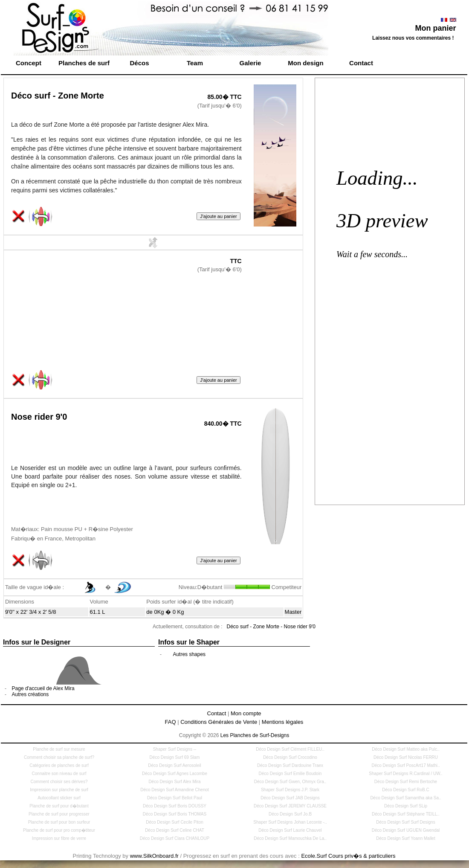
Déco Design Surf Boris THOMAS (175, 814)
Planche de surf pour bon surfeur (59, 822)
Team (195, 63)
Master (293, 612)
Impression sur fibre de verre (59, 838)
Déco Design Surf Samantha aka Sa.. (405, 798)
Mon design (305, 63)
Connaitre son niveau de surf (59, 774)
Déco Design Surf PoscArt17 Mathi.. (405, 765)
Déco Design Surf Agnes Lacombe (175, 774)
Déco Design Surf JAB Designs (290, 798)
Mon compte (246, 713)
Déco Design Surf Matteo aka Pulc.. (405, 749)
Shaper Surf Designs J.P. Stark (290, 790)
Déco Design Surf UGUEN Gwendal (406, 830)
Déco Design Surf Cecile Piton (175, 822)
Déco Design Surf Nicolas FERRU (406, 757)
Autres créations (30, 694)
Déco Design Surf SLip (406, 806)
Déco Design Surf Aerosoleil (175, 765)
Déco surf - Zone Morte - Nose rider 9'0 (271, 627)
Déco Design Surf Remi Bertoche (406, 782)
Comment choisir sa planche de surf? (59, 757)
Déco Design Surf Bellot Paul (175, 798)
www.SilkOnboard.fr (154, 856)
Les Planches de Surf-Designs (255, 735)
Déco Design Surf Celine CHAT (175, 830)
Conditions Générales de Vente (219, 722)
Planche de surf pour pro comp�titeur (59, 830)
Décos (139, 63)
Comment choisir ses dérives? (59, 782)
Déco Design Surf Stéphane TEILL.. (406, 814)
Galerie (250, 63)
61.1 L (97, 612)
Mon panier (435, 28)
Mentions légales (283, 722)
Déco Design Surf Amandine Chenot (175, 790)
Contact (361, 63)
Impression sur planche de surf (59, 790)
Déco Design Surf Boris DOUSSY (175, 806)
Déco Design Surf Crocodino (290, 757)
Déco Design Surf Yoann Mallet (405, 838)
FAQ (171, 722)
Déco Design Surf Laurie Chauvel (290, 830)
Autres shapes (189, 654)
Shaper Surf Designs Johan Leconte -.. (290, 822)
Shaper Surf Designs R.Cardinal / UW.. (405, 774)
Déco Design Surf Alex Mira (174, 782)
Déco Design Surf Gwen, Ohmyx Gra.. (290, 782)
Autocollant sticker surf (59, 798)
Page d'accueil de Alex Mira (43, 688)
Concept (29, 63)
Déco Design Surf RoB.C (406, 790)
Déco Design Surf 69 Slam (175, 757)
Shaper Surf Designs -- (175, 749)
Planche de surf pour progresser (59, 814)
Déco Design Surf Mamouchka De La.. (290, 838)
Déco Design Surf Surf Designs (405, 822)
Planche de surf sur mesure (59, 749)
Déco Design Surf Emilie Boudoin (290, 774)
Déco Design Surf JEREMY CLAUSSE (290, 806)
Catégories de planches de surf (59, 765)
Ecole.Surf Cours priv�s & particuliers (348, 856)
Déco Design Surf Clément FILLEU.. (290, 749)
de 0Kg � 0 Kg (165, 612)
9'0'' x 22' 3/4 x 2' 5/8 (30, 612)
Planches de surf (84, 63)
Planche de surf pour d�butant (59, 806)
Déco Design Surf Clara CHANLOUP (175, 838)
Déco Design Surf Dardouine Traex (290, 765)
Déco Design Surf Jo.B (290, 814)
